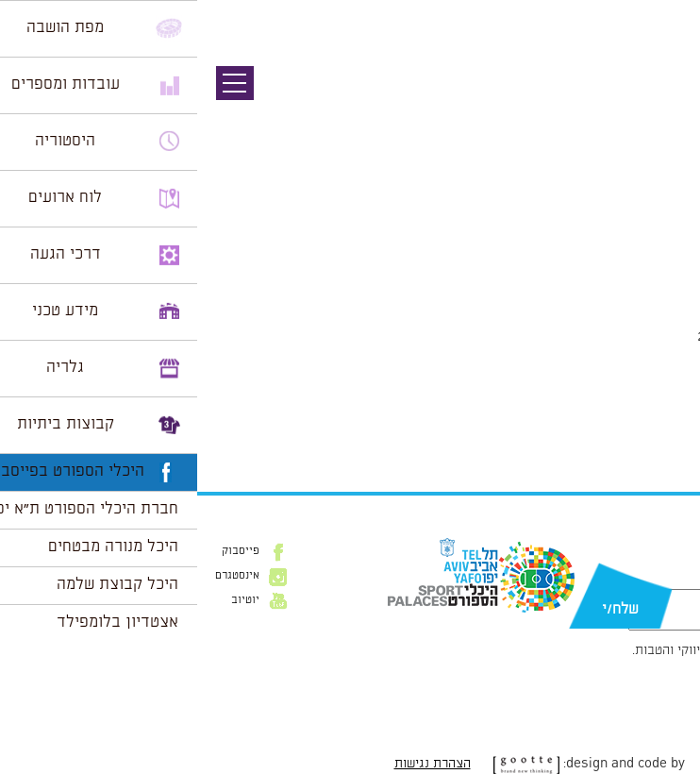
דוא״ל (669, 580)
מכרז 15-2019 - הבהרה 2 (602, 429)
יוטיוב (48, 600)
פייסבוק (43, 551)
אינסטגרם (40, 576)
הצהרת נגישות (235, 764)
